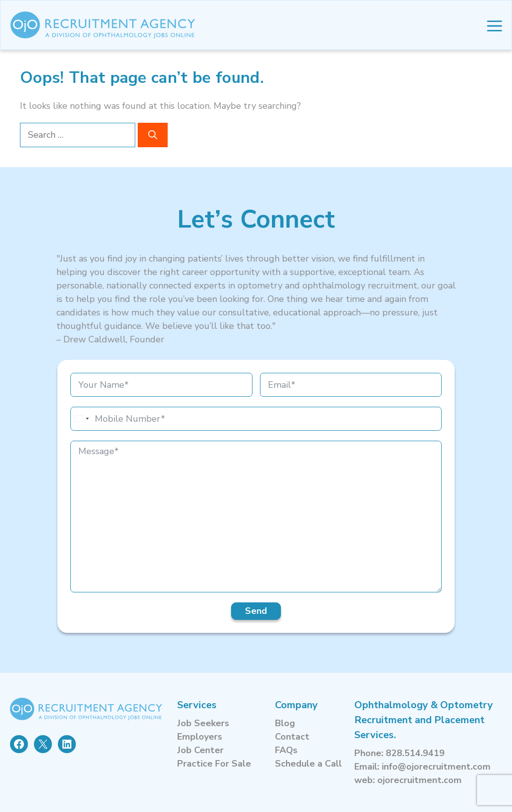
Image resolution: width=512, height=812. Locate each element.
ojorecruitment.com (419, 780)
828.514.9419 (415, 753)
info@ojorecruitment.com (436, 767)
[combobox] (81, 419)
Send (256, 611)
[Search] (153, 135)
